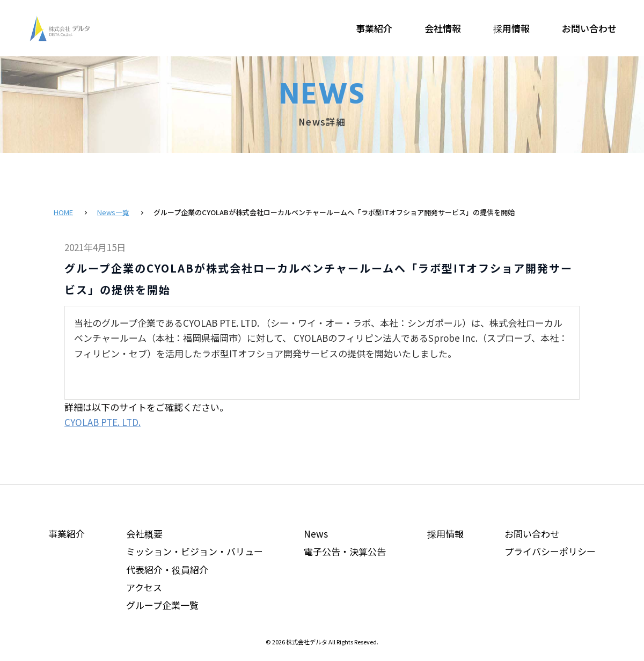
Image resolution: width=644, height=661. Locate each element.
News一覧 (113, 212)
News (316, 534)
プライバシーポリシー (550, 551)
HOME (63, 212)
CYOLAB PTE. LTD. (103, 422)
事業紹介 (374, 28)
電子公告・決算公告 (345, 551)
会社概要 (144, 534)
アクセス (144, 587)
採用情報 (511, 28)
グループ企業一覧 (162, 605)
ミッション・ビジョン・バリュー (195, 551)
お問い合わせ (589, 28)
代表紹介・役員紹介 (167, 570)
